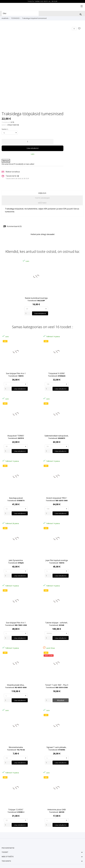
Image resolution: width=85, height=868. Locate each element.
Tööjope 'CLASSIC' (16, 810)
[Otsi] (81, 14)
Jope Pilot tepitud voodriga (57, 560)
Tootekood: (6, 122)
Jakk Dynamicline (16, 560)
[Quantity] (28, 313)
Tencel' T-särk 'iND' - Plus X (57, 685)
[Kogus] (28, 142)
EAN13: (4, 125)
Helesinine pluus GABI (57, 810)
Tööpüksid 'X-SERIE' (57, 373)
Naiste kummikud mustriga (36, 298)
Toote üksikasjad (42, 198)
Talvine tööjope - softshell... (57, 623)
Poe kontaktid (8, 848)
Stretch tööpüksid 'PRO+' (57, 498)
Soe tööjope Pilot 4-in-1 (16, 373)
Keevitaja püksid (16, 498)
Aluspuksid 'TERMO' (16, 436)
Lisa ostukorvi (33, 148)
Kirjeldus (42, 193)
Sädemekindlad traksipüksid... (57, 436)
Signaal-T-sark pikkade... (57, 747)
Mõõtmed (42, 203)
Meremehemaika (16, 747)
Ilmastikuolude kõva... (16, 685)
